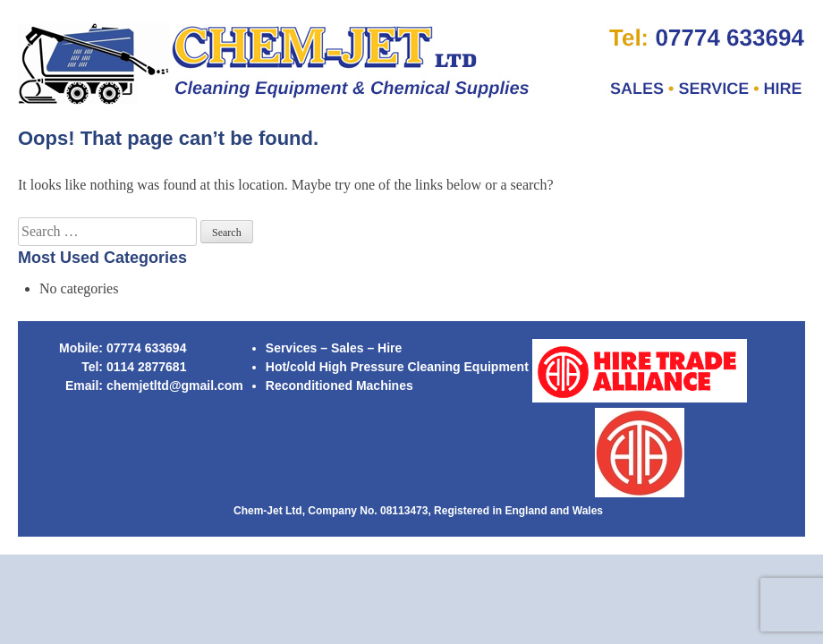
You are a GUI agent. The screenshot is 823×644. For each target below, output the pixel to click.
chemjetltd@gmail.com (175, 386)
